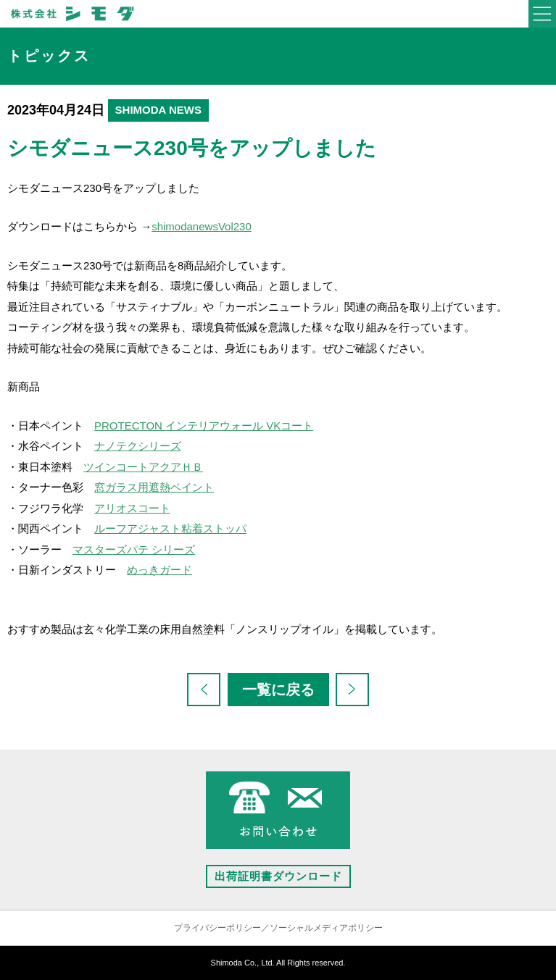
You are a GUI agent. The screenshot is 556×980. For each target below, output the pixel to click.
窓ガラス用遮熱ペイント (154, 487)
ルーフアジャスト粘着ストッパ (170, 528)
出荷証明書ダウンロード (278, 876)
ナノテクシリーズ (138, 446)
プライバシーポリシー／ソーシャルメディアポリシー (278, 928)
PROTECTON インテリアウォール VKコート (204, 426)
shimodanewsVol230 (202, 226)
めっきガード (159, 570)
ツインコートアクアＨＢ (143, 467)
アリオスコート (132, 508)
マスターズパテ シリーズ (134, 549)
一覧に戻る (278, 690)
